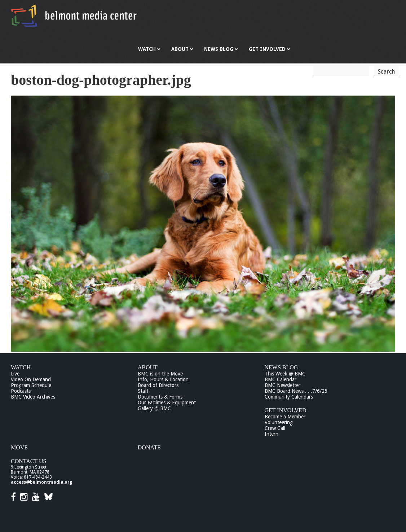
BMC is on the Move (160, 374)
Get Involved (286, 410)
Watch (21, 367)
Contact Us (28, 461)
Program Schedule (31, 385)
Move (19, 447)
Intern (272, 434)
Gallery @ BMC (154, 408)
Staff (143, 391)
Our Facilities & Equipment (167, 403)
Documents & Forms (160, 397)
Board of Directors (158, 385)
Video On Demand (31, 379)
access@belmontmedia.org (41, 482)
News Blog (281, 367)
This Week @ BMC (285, 374)
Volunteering (279, 422)
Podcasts (21, 391)
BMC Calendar (281, 379)
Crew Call (275, 428)
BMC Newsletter (283, 385)
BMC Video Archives (33, 397)
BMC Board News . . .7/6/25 (296, 391)
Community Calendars (289, 397)
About (148, 367)
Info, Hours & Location (163, 379)
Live (15, 374)
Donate (149, 447)
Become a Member (285, 417)
